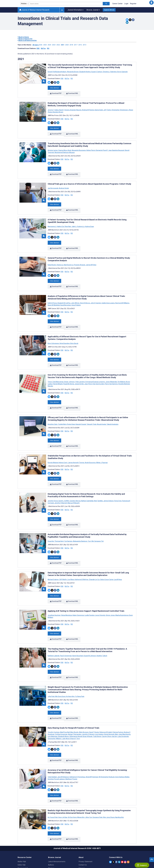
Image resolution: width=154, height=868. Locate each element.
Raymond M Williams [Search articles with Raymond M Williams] (122, 294)
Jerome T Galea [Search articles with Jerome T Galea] (53, 108)
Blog (50, 845)
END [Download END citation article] (62, 79)
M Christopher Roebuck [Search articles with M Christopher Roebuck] (107, 750)
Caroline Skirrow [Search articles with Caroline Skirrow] (75, 485)
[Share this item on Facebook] (133, 20)
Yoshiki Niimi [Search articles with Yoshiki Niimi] (62, 411)
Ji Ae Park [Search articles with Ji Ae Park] (51, 673)
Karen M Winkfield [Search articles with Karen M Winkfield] (54, 296)
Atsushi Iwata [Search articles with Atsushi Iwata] (101, 411)
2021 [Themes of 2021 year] (21, 59)
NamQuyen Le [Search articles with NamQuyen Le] (69, 257)
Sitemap (82, 839)
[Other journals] (62, 10)
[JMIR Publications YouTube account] (122, 832)
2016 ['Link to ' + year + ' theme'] (81, 45)
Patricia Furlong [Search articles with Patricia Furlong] (118, 707)
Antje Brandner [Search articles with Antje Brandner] (65, 333)
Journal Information (75, 10)
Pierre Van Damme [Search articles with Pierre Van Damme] (111, 372)
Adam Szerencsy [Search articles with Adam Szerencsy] (78, 595)
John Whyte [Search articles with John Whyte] (75, 294)
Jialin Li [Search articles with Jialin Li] (74, 221)
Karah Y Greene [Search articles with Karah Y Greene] (64, 108)
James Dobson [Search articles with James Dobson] (108, 485)
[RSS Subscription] (128, 832)
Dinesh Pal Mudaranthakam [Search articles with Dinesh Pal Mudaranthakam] (57, 72)
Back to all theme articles (27, 40)
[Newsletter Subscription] (123, 854)
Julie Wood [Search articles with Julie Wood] (66, 714)
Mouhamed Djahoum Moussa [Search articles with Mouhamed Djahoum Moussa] (64, 150)
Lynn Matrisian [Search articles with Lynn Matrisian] (53, 711)
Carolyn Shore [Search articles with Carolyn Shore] (107, 711)
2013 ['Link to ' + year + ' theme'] (85, 45)
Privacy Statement (85, 832)
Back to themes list (25, 39)
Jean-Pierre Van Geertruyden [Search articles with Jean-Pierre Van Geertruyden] (94, 372)
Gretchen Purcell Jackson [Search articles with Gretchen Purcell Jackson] (56, 753)
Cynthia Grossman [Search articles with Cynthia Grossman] (61, 709)
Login (126, 4)
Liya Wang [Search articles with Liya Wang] (71, 560)
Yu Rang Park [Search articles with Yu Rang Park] (80, 673)
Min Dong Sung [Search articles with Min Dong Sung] (60, 673)
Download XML (72, 93)
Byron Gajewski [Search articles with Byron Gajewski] (122, 72)
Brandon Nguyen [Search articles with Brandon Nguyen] (76, 108)
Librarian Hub (23, 842)
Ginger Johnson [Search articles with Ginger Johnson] (69, 370)
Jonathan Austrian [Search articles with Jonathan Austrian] (54, 595)
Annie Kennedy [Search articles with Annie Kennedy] (109, 709)
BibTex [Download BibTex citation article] (67, 79)
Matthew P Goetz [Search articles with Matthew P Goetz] (71, 753)
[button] (151, 3)
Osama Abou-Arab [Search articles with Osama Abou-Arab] (65, 147)
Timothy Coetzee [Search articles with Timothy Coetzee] (54, 707)
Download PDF (56, 93)
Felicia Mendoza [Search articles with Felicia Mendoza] (66, 595)
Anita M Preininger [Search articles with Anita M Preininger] (92, 750)
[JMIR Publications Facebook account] (116, 832)
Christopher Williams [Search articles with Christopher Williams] (55, 714)
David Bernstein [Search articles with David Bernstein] (66, 296)
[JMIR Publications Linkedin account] (119, 832)
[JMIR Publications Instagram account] (125, 832)
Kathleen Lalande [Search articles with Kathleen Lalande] (54, 634)
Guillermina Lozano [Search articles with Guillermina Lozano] (108, 294)
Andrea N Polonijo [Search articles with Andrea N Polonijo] (88, 108)
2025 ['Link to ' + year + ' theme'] (46, 45)
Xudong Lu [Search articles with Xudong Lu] (81, 221)
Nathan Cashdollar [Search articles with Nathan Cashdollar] (87, 485)
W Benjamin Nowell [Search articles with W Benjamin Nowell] (76, 711)
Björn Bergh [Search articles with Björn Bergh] (74, 333)
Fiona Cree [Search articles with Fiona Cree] (118, 485)
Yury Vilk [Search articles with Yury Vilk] (91, 524)
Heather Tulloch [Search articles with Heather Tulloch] (102, 634)
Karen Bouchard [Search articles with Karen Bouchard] (78, 634)
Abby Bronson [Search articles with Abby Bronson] (84, 707)
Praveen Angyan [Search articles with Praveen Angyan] (80, 257)
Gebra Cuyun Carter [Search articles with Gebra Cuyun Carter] (107, 560)
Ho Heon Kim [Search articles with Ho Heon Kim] (70, 673)
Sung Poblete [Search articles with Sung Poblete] (76, 296)
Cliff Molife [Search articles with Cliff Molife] (63, 560)
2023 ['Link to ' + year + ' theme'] (54, 45)
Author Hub (22, 832)
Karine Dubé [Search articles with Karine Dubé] (99, 108)
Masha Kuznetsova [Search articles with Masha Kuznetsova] (122, 595)
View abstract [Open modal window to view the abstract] (54, 87)
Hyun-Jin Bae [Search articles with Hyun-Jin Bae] (63, 789)
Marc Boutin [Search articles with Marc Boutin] (74, 707)
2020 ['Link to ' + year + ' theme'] (67, 45)
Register (133, 4)
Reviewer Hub (23, 839)
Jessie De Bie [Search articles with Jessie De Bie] (79, 372)
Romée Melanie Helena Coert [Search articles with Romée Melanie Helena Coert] (58, 448)
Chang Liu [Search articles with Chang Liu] (60, 257)
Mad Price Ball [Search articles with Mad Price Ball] (65, 707)
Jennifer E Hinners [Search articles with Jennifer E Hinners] (88, 709)
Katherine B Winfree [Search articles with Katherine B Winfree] (82, 560)
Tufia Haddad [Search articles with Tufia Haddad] (52, 750)
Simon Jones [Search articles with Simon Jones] (110, 595)
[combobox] (66, 4)
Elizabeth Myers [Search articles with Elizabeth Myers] (63, 711)
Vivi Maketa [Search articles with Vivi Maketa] (121, 370)
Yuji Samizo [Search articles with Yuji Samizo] (68, 524)
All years (36, 45)
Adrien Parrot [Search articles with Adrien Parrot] (91, 147)
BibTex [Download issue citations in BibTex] (43, 48)
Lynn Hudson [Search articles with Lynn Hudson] (99, 709)
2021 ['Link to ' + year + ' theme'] (63, 45)
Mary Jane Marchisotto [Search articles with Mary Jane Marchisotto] (123, 709)
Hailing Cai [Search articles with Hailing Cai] (60, 221)
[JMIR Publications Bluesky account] (110, 832)
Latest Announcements (57, 832)
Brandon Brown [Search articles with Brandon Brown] (58, 111)
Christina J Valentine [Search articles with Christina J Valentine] (110, 72)
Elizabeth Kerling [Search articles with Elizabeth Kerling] (85, 72)
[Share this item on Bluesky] (127, 20)
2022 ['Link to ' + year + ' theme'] (59, 45)
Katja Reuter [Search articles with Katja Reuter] (52, 257)
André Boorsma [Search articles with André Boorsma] (90, 448)
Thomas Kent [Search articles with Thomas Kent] (59, 524)
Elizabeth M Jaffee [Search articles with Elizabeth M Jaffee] (64, 294)
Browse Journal (93, 10)
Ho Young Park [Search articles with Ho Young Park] (53, 789)
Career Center (117, 4)
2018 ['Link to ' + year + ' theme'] (72, 45)
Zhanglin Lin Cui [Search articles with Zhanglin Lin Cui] (94, 560)
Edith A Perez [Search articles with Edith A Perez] (52, 294)
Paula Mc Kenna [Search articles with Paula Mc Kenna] (69, 372)
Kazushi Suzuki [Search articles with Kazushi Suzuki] (81, 411)
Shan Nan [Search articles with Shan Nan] (68, 221)
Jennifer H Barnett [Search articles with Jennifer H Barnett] (61, 487)
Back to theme (23, 37)
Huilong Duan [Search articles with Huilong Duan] (89, 221)
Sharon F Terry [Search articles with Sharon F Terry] (75, 714)
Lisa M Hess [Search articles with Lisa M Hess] (118, 560)
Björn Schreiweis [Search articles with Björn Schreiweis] (53, 333)
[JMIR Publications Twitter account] (113, 832)
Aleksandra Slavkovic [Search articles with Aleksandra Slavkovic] (80, 524)
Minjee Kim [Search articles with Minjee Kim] (81, 789)
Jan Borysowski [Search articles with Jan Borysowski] (53, 184)
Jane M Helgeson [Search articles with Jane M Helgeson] (63, 750)
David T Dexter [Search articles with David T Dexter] (94, 707)
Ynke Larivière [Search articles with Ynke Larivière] (80, 370)
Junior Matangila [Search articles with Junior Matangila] (111, 370)
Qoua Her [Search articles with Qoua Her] (51, 524)
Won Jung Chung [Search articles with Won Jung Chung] (109, 789)
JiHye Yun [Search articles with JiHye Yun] (89, 789)
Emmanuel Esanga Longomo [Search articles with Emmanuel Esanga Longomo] (95, 370)
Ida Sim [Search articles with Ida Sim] (115, 711)
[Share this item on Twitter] (130, 20)
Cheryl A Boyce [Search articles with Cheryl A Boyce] (85, 294)
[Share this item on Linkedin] (127, 22)
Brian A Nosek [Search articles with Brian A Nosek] (88, 711)
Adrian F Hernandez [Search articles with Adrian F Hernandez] (75, 709)
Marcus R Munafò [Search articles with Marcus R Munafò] (73, 487)
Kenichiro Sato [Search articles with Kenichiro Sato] (53, 411)
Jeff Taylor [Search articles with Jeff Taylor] (107, 108)
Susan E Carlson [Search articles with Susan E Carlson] (97, 72)
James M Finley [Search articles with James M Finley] (91, 257)
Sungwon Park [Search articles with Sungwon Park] (98, 789)
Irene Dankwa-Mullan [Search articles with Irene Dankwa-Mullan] (122, 750)
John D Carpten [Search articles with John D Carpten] (96, 294)
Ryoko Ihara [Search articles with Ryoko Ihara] (71, 411)
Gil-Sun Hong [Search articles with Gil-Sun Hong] (72, 789)
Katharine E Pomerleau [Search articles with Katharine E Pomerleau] (77, 750)
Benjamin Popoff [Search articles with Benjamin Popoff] (102, 147)
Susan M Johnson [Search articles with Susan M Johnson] (90, 634)
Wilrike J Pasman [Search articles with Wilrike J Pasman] (102, 448)
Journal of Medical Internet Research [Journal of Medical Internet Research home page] (34, 10)
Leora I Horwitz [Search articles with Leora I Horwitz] (100, 595)
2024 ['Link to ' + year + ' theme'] (50, 45)
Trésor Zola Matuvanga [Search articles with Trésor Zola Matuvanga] (56, 370)
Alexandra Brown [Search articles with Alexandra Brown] (73, 72)
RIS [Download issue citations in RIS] (48, 48)
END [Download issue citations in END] (38, 48)
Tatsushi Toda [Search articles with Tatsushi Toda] (91, 411)
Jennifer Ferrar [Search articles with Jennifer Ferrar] (53, 485)
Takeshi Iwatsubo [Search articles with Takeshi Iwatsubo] (112, 411)
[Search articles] (106, 4)
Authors (51, 835)
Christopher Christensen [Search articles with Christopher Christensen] (120, 108)
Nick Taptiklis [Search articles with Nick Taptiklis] (98, 485)
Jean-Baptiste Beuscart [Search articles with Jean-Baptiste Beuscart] (116, 147)
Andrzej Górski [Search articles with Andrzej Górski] (64, 184)
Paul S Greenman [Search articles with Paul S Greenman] (66, 634)
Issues (51, 842)
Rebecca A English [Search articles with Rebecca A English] (106, 707)
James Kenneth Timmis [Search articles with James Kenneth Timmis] (76, 448)
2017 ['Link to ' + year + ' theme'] (76, 45)
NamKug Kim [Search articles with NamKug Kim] (119, 789)
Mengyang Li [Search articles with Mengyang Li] (52, 221)
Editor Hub (22, 835)
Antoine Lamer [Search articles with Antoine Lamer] (53, 147)
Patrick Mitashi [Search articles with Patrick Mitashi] (58, 372)
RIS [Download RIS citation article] (72, 79)
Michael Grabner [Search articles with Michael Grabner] (53, 560)
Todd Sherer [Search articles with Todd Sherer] (97, 711)
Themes (51, 839)
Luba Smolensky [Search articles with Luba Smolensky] (123, 711)
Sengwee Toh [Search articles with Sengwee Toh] (99, 524)
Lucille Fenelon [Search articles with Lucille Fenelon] (90, 595)
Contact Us (83, 835)
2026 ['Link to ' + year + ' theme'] (41, 45)
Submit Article (109, 10)
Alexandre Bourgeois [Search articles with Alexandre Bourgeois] (79, 147)
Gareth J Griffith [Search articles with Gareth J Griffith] (64, 485)
